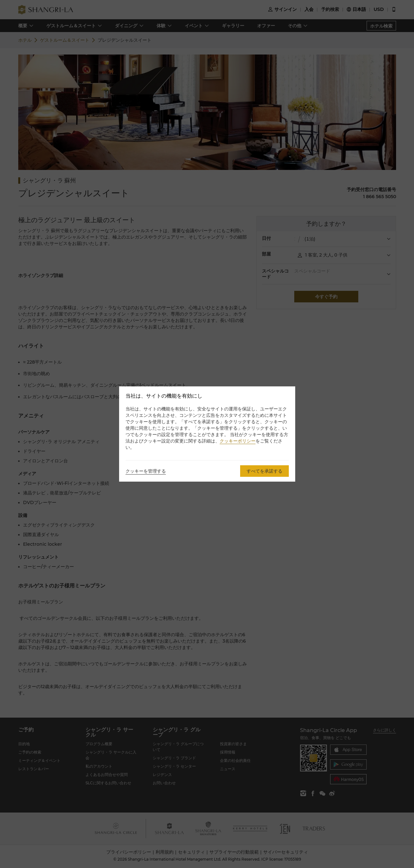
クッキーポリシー (238, 441)
